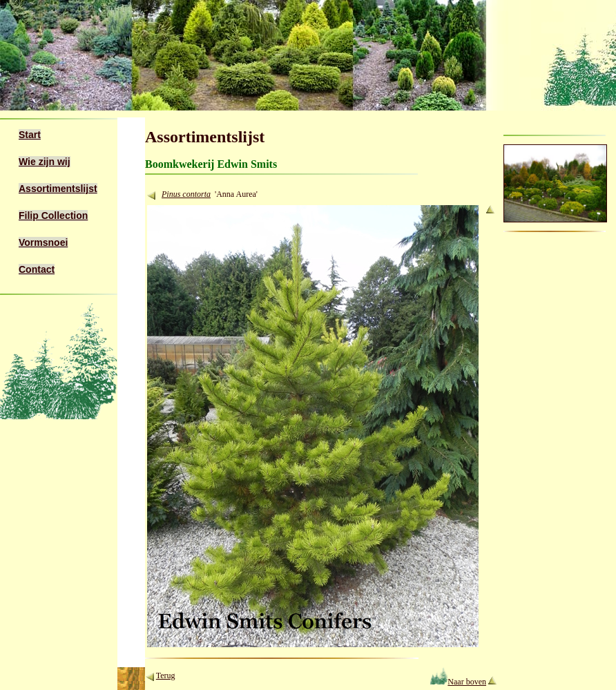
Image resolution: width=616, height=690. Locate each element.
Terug (166, 675)
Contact (37, 269)
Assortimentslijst (58, 189)
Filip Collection (53, 215)
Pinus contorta (186, 194)
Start (30, 135)
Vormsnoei (43, 242)
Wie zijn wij (45, 162)
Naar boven (458, 682)
